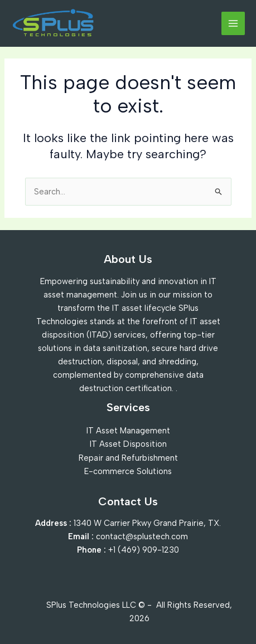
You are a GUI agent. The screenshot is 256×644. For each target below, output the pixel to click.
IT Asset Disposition (128, 444)
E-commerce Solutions (128, 471)
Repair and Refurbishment (128, 458)
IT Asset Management (128, 431)
